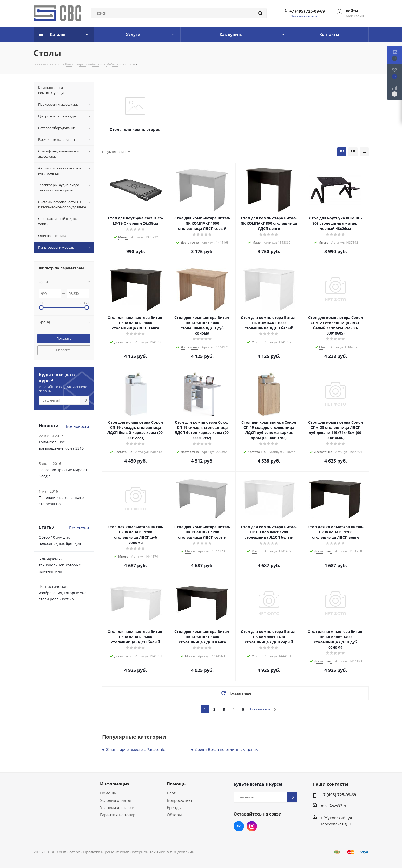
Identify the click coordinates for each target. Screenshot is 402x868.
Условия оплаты (116, 800)
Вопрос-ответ (180, 800)
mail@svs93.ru (334, 806)
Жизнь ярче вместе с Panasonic (135, 749)
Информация (115, 784)
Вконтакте (239, 826)
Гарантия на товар (118, 815)
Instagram (252, 826)
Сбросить (64, 350)
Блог (171, 793)
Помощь (108, 793)
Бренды (174, 807)
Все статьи (79, 528)
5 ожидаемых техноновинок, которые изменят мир (60, 565)
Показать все (260, 709)
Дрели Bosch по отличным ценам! (227, 749)
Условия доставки (117, 807)
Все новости (77, 426)
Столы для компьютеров (135, 129)
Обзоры (174, 815)
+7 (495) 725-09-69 (307, 11)
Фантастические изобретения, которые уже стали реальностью (63, 593)
